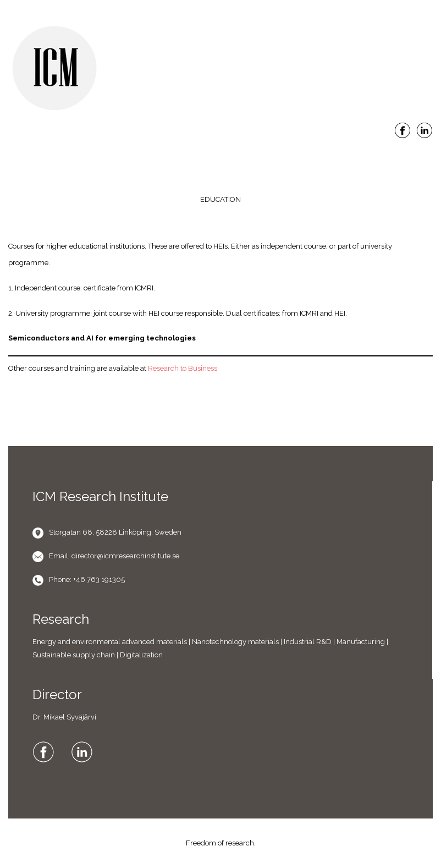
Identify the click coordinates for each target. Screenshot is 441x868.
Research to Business (183, 368)
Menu (220, 156)
